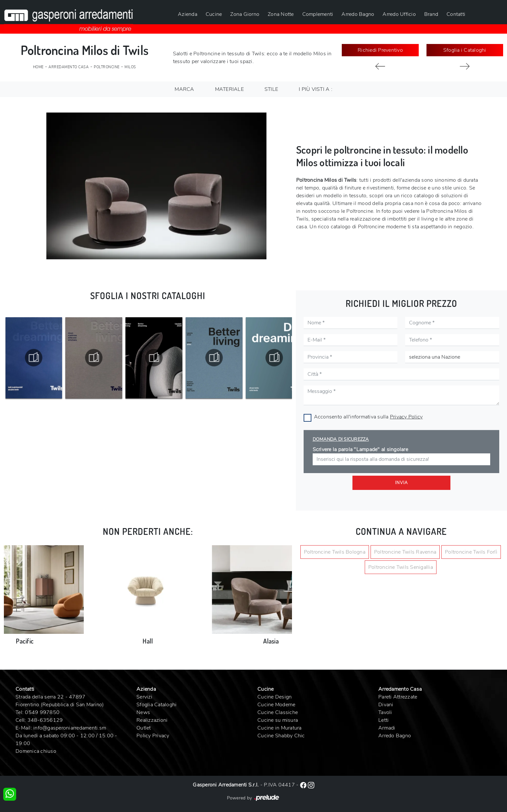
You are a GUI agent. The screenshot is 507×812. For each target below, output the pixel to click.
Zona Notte (281, 14)
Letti (383, 720)
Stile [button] (271, 89)
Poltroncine (107, 67)
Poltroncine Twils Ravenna (405, 552)
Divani (386, 705)
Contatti (456, 14)
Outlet (144, 728)
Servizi (144, 697)
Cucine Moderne (276, 705)
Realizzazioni (152, 720)
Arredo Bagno (358, 14)
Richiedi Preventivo (380, 50)
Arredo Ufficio (399, 14)
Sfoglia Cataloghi (156, 705)
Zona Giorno (245, 14)
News (143, 712)
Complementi (318, 14)
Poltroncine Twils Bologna (335, 552)
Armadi (387, 728)
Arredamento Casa (69, 67)
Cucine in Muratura (280, 728)
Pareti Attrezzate (398, 697)
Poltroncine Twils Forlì (471, 552)
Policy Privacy (153, 736)
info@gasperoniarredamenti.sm (70, 728)
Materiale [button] (229, 89)
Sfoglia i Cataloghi (465, 50)
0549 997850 (42, 712)
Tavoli (385, 712)
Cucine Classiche (278, 712)
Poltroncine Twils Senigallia (401, 567)
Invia (401, 483)
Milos (130, 67)
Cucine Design (275, 697)
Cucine (214, 14)
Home (38, 67)
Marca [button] (184, 89)
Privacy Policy (406, 417)
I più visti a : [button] (316, 89)
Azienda (188, 14)
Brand (431, 14)
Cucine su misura (278, 720)
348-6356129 (45, 720)
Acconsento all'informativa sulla (368, 417)
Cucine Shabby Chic (281, 736)
